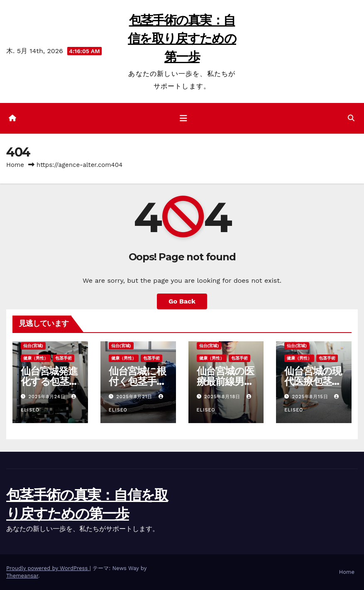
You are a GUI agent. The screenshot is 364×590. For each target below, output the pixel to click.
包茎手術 (64, 358)
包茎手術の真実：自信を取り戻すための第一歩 (182, 38)
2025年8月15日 (311, 397)
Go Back (182, 301)
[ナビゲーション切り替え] (183, 118)
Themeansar (22, 576)
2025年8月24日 (48, 397)
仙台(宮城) (33, 346)
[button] (351, 118)
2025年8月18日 (223, 397)
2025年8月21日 (135, 397)
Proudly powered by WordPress (48, 568)
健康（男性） (36, 358)
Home (15, 165)
